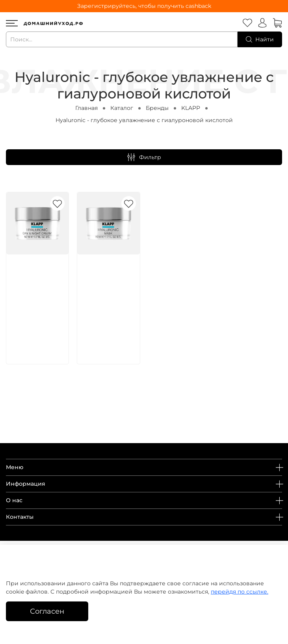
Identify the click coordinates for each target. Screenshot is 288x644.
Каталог (122, 108)
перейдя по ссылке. (240, 592)
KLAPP (191, 108)
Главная (86, 108)
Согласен (47, 611)
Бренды (157, 108)
